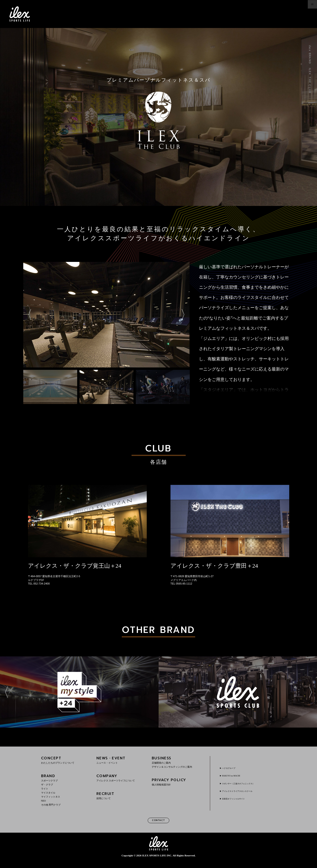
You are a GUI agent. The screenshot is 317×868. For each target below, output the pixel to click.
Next (183, 367)
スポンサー (247, 788)
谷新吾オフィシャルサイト (240, 803)
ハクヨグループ (233, 773)
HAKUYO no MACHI (236, 780)
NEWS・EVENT (121, 765)
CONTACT (158, 826)
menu (302, 14)
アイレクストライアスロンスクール (246, 796)
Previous (30, 367)
